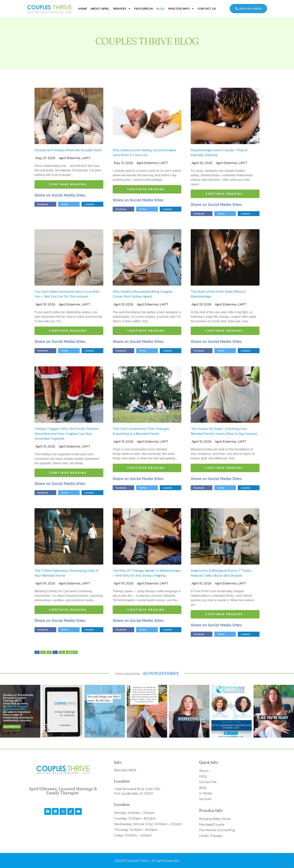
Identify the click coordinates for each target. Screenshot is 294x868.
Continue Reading (68, 184)
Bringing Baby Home (215, 819)
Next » (72, 652)
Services (122, 9)
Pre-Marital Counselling (217, 830)
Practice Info (181, 9)
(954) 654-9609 (125, 770)
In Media (205, 793)
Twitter (65, 204)
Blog (160, 9)
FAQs (203, 776)
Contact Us (207, 9)
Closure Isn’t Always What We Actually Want (68, 150)
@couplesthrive (161, 673)
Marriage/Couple (212, 825)
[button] (4, 711)
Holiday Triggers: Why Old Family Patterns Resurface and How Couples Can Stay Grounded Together (67, 434)
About (204, 771)
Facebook (43, 204)
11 (62, 652)
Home (83, 9)
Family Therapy (211, 836)
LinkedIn (89, 204)
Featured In (144, 9)
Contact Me (208, 782)
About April (100, 9)
